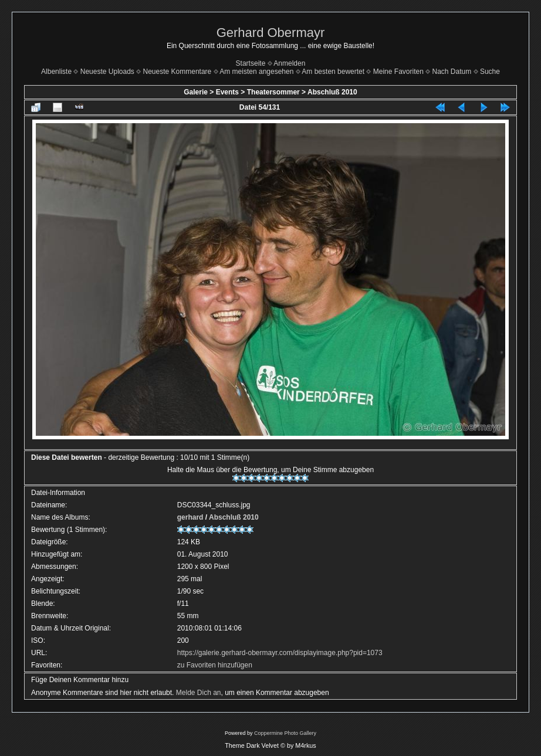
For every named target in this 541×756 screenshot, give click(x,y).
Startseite (251, 63)
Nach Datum (452, 72)
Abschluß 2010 (332, 92)
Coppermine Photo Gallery (285, 733)
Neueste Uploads (107, 72)
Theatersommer (273, 92)
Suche (490, 72)
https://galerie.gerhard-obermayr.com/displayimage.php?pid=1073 (280, 653)
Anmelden (289, 63)
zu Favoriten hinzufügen (215, 665)
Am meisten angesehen (256, 72)
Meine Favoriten (398, 72)
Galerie (196, 92)
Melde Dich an (199, 693)
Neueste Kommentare (177, 72)
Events (227, 92)
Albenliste (56, 72)
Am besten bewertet (333, 72)
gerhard (190, 517)
